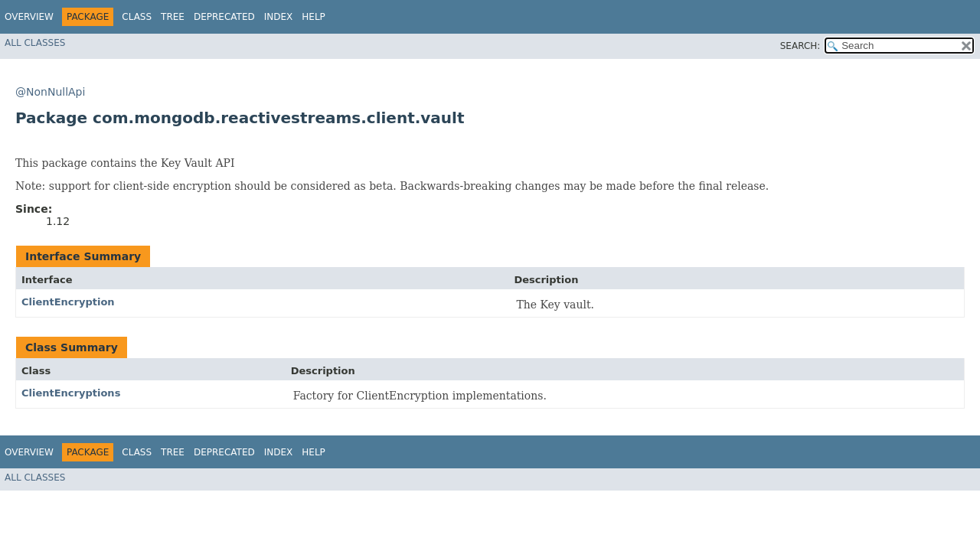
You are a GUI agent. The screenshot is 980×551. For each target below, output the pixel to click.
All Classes (35, 43)
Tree (173, 17)
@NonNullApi (50, 92)
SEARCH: (800, 46)
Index (279, 17)
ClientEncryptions (71, 393)
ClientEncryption (68, 302)
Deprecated (224, 17)
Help (314, 17)
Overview (29, 17)
